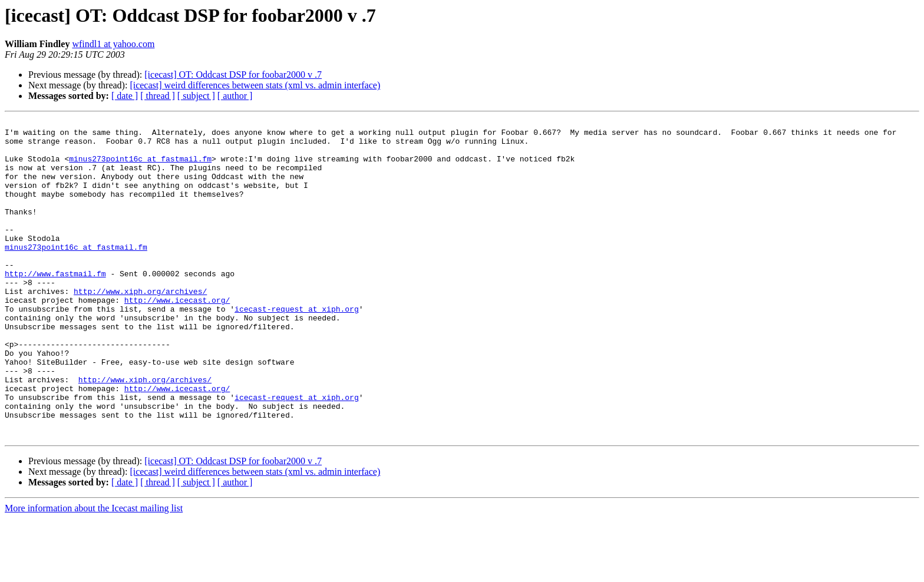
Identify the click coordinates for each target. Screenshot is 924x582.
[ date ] (125, 96)
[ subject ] (196, 96)
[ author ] (235, 96)
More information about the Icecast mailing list (94, 572)
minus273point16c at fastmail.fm (140, 167)
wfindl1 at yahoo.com (113, 44)
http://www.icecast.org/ (177, 337)
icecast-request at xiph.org (297, 348)
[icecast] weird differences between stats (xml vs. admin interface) (255, 85)
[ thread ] (158, 96)
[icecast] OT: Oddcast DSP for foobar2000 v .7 (233, 75)
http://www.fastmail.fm (55, 305)
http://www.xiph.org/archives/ (140, 326)
